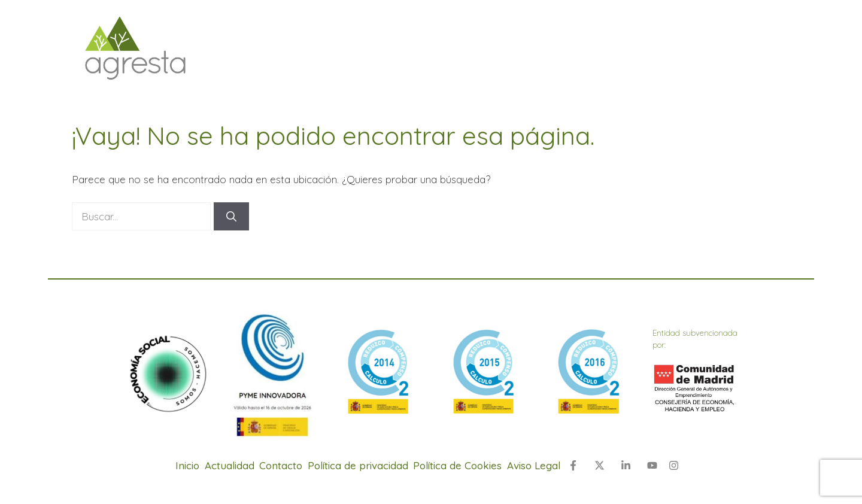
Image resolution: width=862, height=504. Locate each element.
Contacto (281, 465)
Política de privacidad (358, 465)
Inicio (187, 465)
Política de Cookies (457, 465)
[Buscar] (231, 217)
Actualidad (230, 465)
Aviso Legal (534, 465)
